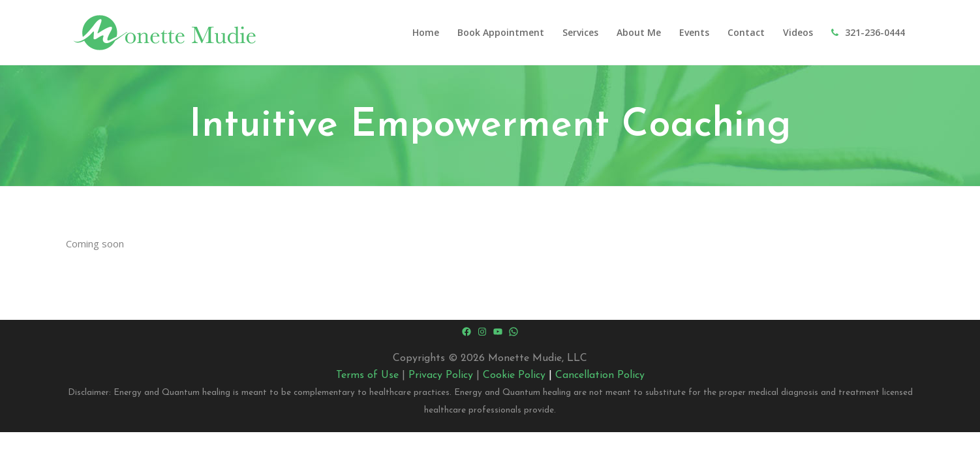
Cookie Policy (514, 375)
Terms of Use (367, 375)
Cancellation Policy (600, 375)
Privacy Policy (441, 375)
